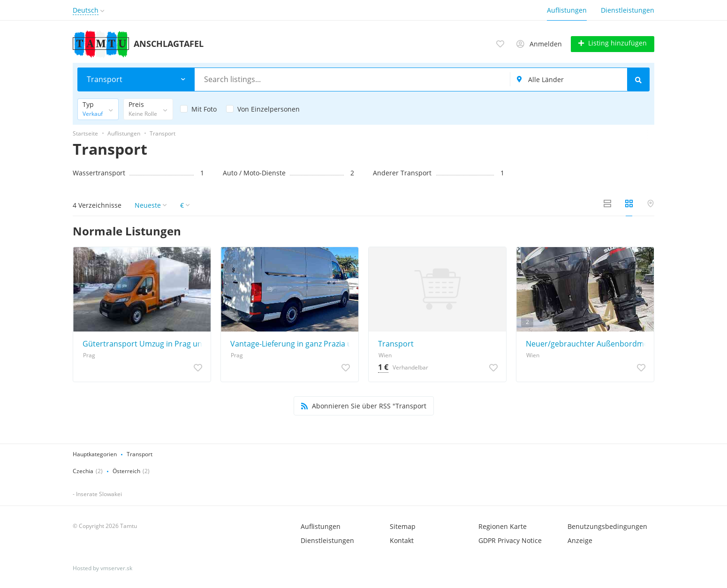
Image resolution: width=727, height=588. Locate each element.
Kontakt (402, 540)
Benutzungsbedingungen (607, 526)
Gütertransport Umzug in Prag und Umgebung (144, 343)
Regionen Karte (503, 526)
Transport (396, 343)
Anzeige (580, 540)
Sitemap (403, 526)
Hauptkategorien (95, 454)
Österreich (126, 471)
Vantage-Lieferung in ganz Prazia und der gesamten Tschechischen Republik (292, 343)
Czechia (83, 471)
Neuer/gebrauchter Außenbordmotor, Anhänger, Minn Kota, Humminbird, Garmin (587, 343)
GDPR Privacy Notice (510, 540)
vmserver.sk (116, 568)
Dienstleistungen (628, 10)
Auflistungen (567, 10)
